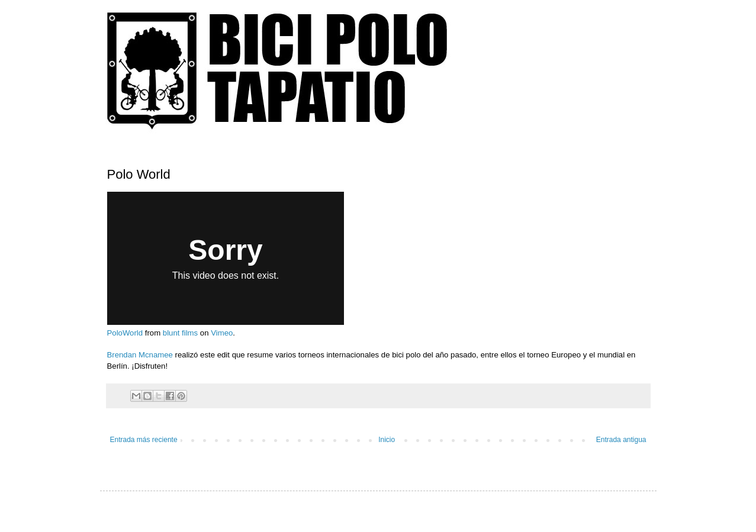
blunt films (180, 333)
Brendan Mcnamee (140, 355)
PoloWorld (125, 333)
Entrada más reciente (144, 440)
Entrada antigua (621, 440)
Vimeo (222, 333)
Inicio (387, 440)
